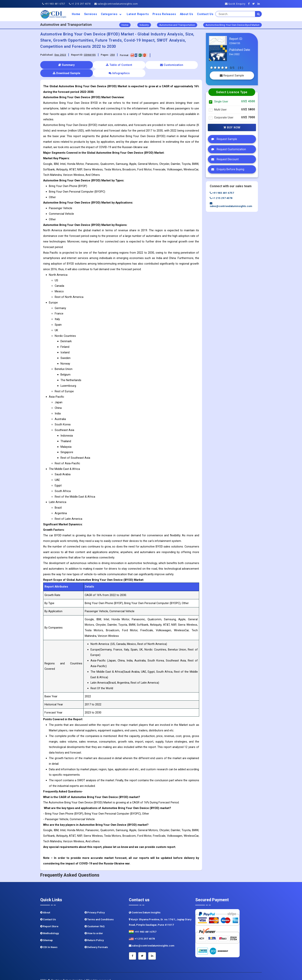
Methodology (50, 925)
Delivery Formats (96, 939)
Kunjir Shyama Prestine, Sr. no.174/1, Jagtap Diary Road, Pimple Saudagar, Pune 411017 (160, 914)
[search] (258, 14)
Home (76, 14)
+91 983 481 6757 (54, 4)
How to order (94, 925)
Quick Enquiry (235, 4)
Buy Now (232, 127)
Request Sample (232, 75)
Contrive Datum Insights (145, 904)
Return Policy (94, 932)
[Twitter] (255, 4)
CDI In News (49, 939)
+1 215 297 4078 (80, 4)
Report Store (49, 918)
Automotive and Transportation (177, 25)
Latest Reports (138, 14)
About (45, 904)
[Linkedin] (260, 4)
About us (187, 14)
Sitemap (47, 932)
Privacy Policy (95, 904)
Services (91, 14)
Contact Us (205, 14)
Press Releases (164, 14)
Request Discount (224, 159)
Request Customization (228, 149)
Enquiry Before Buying (227, 169)
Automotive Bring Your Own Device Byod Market (232, 25)
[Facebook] (250, 4)
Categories (112, 14)
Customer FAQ (95, 918)
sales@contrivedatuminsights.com (116, 4)
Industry (144, 25)
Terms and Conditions (99, 911)
